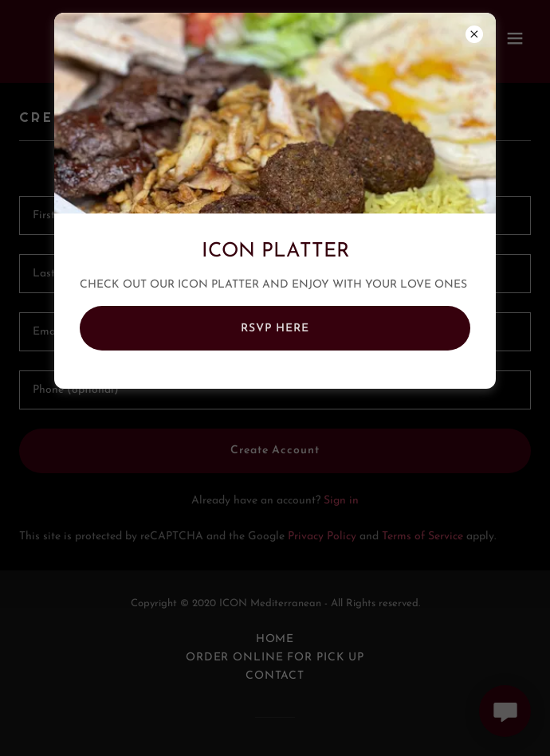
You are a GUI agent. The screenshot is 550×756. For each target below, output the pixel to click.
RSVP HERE (275, 329)
